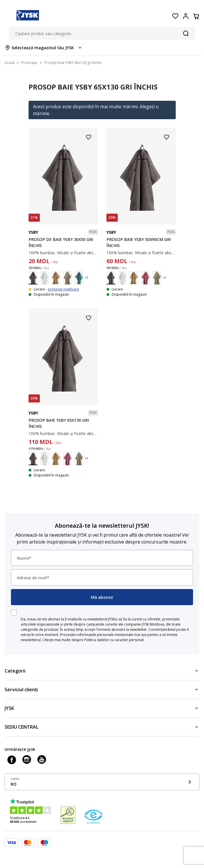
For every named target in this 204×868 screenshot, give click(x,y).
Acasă (10, 63)
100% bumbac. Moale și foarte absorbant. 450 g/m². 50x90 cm (141, 253)
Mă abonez (102, 597)
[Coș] (196, 16)
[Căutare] (186, 33)
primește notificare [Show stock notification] (63, 289)
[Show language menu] (102, 782)
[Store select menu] (44, 48)
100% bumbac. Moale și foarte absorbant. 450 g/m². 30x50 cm (63, 253)
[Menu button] (8, 16)
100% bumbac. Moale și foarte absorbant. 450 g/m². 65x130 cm (63, 433)
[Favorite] (175, 16)
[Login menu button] (186, 16)
